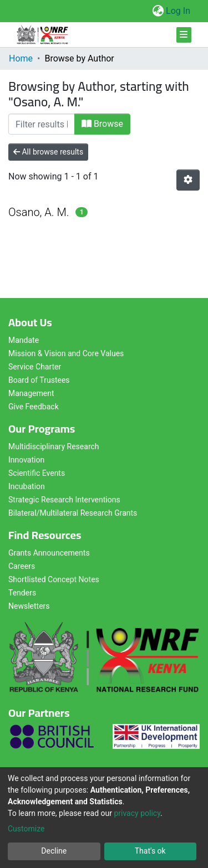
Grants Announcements (49, 553)
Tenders (22, 593)
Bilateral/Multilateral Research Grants (73, 513)
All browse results (48, 152)
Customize (26, 829)
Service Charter (35, 367)
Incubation (27, 486)
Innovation (26, 460)
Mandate (24, 340)
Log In (179, 11)
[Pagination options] (188, 180)
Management (31, 393)
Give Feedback (34, 407)
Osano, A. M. (39, 212)
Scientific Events (37, 473)
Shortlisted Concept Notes (54, 579)
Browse (102, 124)
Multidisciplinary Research (54, 446)
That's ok (150, 851)
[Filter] (42, 124)
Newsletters (29, 606)
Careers (22, 566)
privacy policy (137, 813)
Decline (54, 851)
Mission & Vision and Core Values (66, 353)
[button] (158, 11)
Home (21, 58)
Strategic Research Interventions (64, 500)
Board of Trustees (39, 380)
